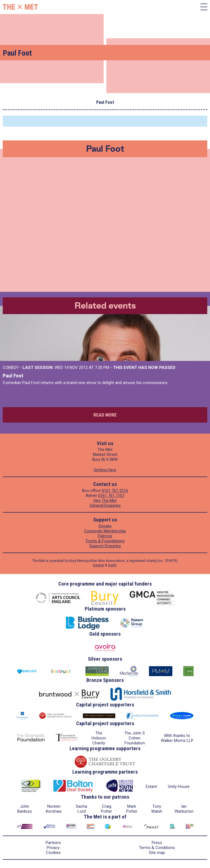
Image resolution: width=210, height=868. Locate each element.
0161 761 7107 (111, 496)
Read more (105, 415)
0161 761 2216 (115, 491)
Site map (157, 853)
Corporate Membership (105, 531)
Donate (105, 526)
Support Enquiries (105, 546)
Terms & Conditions (157, 848)
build (112, 565)
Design (99, 565)
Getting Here (105, 470)
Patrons (105, 536)
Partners (53, 843)
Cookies (53, 853)
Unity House (179, 787)
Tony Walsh (157, 809)
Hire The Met (105, 500)
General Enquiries (105, 505)
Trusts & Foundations (105, 541)
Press (157, 843)
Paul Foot (13, 376)
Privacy (53, 848)
